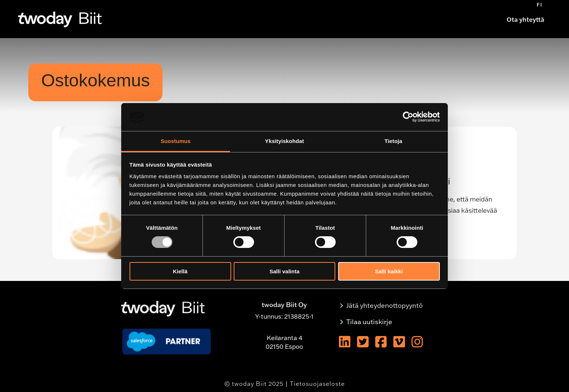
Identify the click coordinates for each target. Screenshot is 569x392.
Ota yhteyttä (525, 19)
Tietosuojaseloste (317, 384)
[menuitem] (540, 5)
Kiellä (180, 271)
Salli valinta (285, 271)
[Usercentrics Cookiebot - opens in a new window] (408, 117)
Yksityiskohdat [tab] (284, 141)
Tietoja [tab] (394, 141)
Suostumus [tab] (176, 141)
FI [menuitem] (540, 5)
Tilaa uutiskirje (369, 322)
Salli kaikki (389, 271)
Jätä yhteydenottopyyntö (384, 305)
